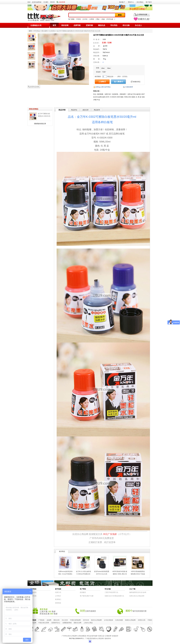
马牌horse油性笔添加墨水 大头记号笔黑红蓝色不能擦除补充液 (65, 574)
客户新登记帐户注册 (87, 596)
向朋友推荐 (129, 87)
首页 (54, 25)
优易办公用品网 (130, 620)
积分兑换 (126, 25)
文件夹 (85, 19)
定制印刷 (89, 25)
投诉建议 (83, 592)
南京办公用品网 (96, 620)
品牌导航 (77, 25)
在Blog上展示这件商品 (103, 87)
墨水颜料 (45, 31)
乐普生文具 (142, 620)
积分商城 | (140, 2)
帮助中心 (131, 2)
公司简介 (58, 596)
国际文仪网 (77, 623)
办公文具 (65, 620)
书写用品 (37, 31)
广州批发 (41, 620)
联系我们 (58, 599)
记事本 (92, 19)
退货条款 (58, 603)
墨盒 (98, 19)
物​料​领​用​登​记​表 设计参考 (138, 592)
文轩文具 (86, 620)
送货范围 (33, 596)
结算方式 (58, 592)
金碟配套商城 (67, 623)
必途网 (49, 620)
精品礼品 (102, 25)
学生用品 (114, 25)
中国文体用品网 (75, 620)
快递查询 (33, 592)
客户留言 (149, 2)
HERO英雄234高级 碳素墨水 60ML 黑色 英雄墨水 (120, 574)
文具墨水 (52, 31)
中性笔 (78, 19)
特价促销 (65, 25)
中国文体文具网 (44, 623)
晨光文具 (56, 620)
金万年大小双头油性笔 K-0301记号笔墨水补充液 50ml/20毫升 (83, 574)
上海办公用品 (88, 623)
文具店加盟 (119, 620)
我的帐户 (122, 2)
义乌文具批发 (108, 620)
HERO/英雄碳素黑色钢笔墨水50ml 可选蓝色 (138, 574)
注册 (46, 2)
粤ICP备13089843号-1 (77, 638)
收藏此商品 (137, 82)
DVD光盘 (110, 19)
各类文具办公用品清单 (137, 596)
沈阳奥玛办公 (56, 623)
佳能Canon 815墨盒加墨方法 (114, 596)
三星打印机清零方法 (111, 592)
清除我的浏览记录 (40, 124)
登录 (52, 2)
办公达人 (138, 25)
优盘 (103, 19)
